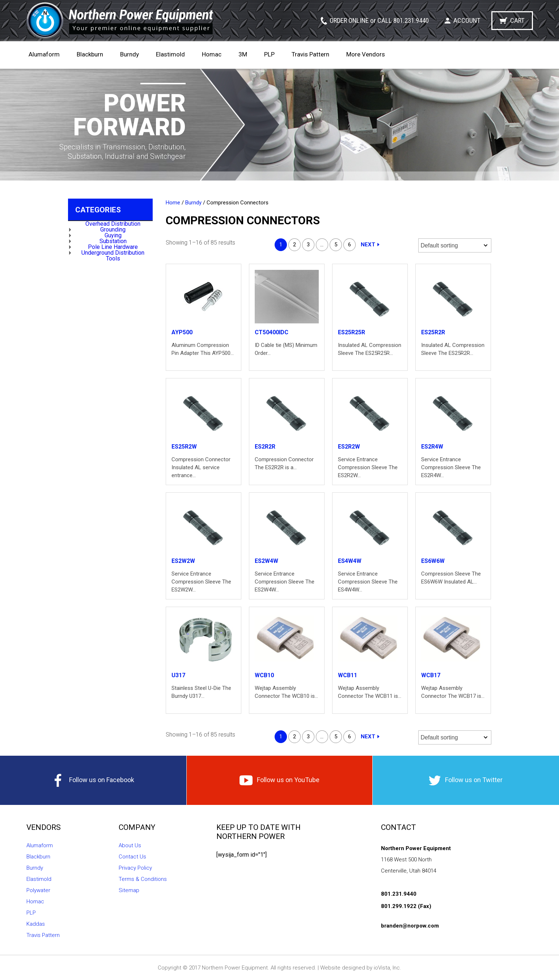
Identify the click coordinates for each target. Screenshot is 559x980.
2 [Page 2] (295, 245)
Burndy (130, 54)
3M (243, 54)
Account (467, 20)
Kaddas (36, 924)
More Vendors (366, 54)
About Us (130, 845)
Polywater (38, 890)
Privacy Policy (135, 868)
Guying (113, 235)
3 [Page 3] (308, 245)
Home (173, 203)
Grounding (113, 230)
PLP (269, 54)
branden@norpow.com (410, 926)
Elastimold (170, 54)
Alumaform (44, 54)
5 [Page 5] (336, 245)
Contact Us (132, 857)
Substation (113, 241)
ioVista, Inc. (388, 968)
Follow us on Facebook (93, 780)
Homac (212, 54)
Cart (517, 20)
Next (368, 245)
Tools (113, 258)
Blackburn (90, 54)
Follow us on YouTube (279, 780)
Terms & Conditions (143, 879)
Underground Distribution (113, 253)
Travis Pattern (310, 54)
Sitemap (129, 890)
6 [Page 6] (350, 245)
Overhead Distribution (113, 224)
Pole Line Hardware (113, 247)
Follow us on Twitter (466, 780)
